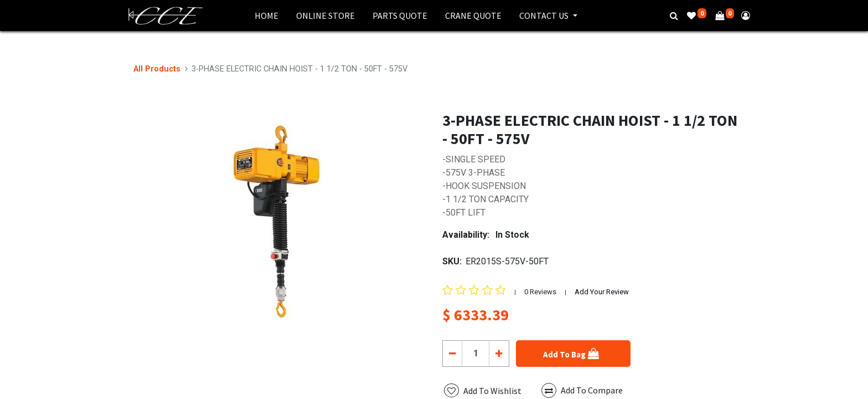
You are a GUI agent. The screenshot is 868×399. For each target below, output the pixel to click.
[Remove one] (453, 354)
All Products (157, 69)
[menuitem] (267, 16)
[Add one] (498, 354)
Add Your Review (602, 292)
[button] (573, 354)
